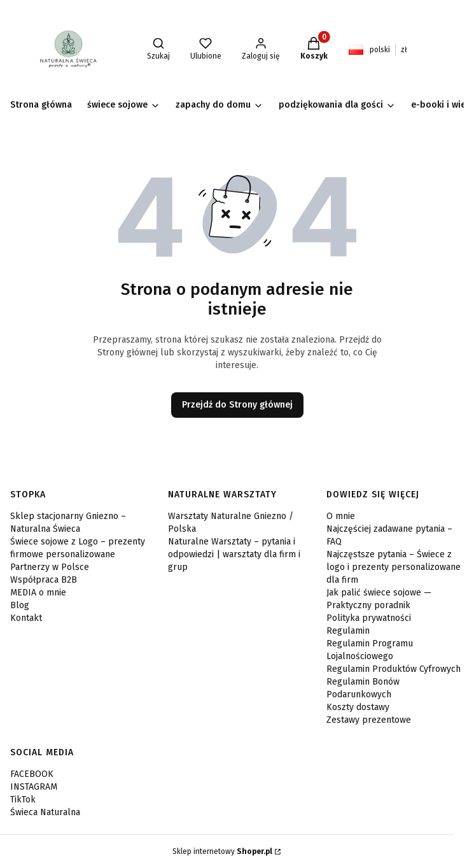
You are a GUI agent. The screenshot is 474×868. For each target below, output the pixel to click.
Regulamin (348, 631)
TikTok (23, 800)
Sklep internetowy (222, 851)
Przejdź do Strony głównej (237, 405)
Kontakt (26, 618)
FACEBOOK (32, 774)
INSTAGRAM (34, 787)
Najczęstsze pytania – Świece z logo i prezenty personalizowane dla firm (394, 567)
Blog (20, 605)
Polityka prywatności (369, 618)
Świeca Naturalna (45, 812)
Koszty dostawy (358, 707)
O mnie (341, 516)
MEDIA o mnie (38, 593)
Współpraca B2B (44, 580)
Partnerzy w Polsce (50, 567)
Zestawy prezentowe (369, 720)
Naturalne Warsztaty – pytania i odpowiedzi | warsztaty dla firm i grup (234, 554)
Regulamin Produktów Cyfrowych (394, 669)
